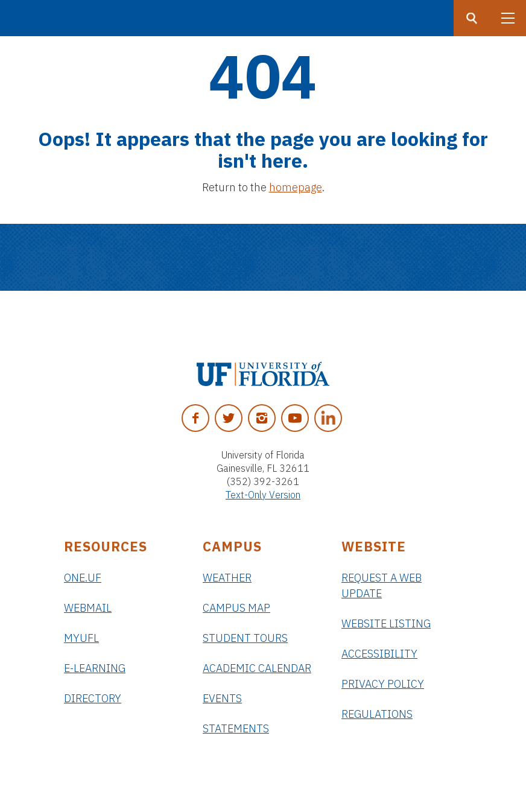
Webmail (88, 608)
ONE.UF (83, 578)
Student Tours (245, 638)
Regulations (377, 714)
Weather (227, 578)
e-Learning (95, 668)
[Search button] (472, 18)
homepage (296, 187)
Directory (93, 698)
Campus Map (236, 608)
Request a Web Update (382, 585)
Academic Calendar (257, 668)
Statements (236, 728)
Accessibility (379, 654)
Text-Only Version (263, 495)
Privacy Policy (383, 684)
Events (222, 698)
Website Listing (386, 623)
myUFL (81, 638)
